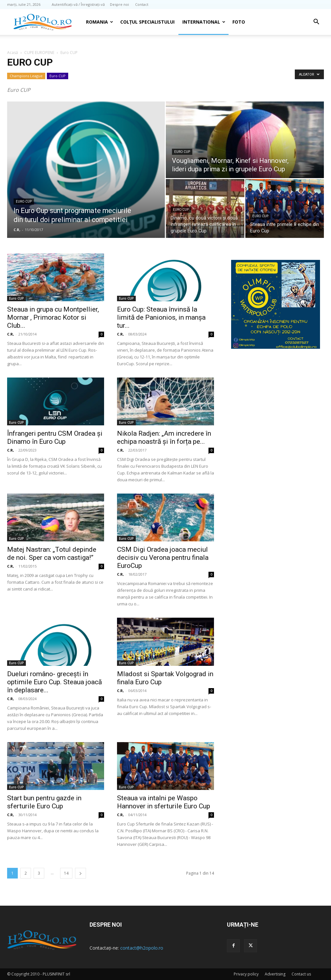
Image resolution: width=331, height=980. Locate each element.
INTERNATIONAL (204, 22)
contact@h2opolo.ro (142, 948)
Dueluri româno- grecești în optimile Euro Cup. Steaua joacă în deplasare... (54, 682)
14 (66, 873)
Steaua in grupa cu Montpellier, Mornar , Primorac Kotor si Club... (53, 317)
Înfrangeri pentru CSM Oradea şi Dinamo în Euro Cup (55, 437)
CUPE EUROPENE (39, 53)
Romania (100, 22)
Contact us (301, 974)
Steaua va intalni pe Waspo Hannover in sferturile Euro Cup (164, 802)
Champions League (26, 76)
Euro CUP (58, 76)
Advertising (275, 974)
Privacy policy (246, 974)
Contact (142, 4)
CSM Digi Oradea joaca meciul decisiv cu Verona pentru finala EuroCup (163, 558)
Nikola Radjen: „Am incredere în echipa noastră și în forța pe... (164, 437)
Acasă (13, 53)
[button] (316, 22)
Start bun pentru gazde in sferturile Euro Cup (44, 802)
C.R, (17, 230)
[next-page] (80, 873)
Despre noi (119, 4)
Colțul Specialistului (147, 22)
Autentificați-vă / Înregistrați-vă (78, 4)
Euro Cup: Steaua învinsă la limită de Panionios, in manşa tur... (161, 317)
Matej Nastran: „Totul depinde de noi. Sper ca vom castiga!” (52, 554)
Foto (239, 22)
